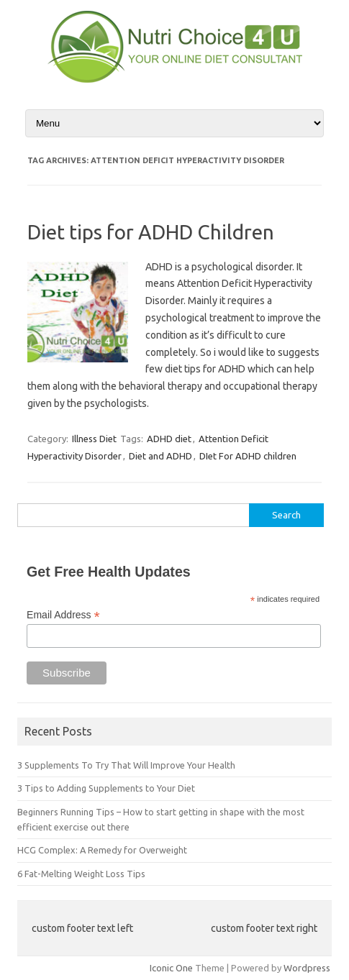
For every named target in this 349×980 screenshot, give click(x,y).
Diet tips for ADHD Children (151, 232)
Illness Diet (94, 439)
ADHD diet (169, 439)
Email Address (63, 615)
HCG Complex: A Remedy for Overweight (102, 850)
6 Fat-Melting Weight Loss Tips (81, 874)
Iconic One (171, 968)
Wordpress (307, 968)
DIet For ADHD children (248, 456)
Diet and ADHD (160, 456)
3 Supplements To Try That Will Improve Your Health (126, 765)
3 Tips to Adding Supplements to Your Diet (106, 788)
